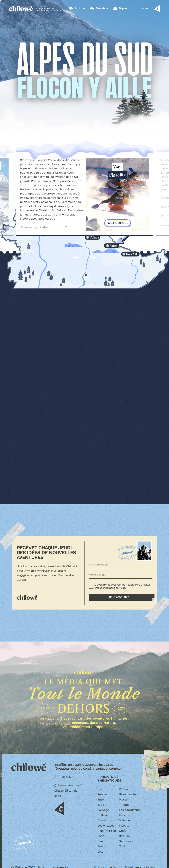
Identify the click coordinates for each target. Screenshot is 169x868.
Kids (122, 815)
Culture (103, 815)
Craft (122, 831)
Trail (122, 846)
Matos (123, 799)
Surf (100, 846)
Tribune (124, 805)
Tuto (101, 799)
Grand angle (127, 794)
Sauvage (103, 810)
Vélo (100, 852)
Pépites (103, 794)
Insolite (124, 826)
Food (101, 836)
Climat (102, 820)
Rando (102, 841)
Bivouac (124, 836)
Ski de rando (127, 841)
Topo (101, 805)
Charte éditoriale (66, 791)
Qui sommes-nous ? (68, 785)
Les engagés (106, 826)
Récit (101, 789)
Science (124, 820)
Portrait (124, 789)
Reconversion (107, 831)
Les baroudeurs (130, 810)
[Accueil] (21, 8)
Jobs (58, 796)
